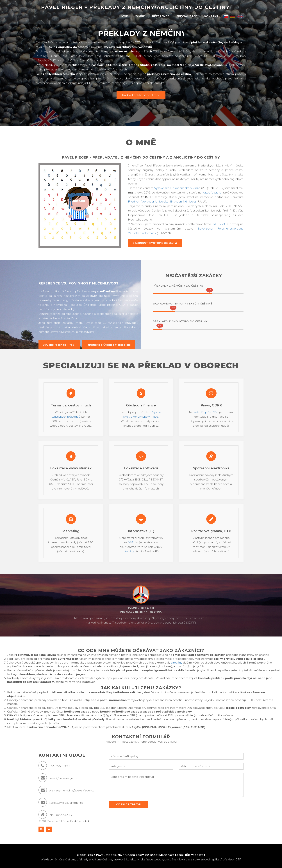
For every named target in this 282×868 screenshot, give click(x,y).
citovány (128, 551)
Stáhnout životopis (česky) (155, 243)
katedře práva (212, 192)
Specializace (187, 16)
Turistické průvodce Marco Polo (108, 345)
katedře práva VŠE (206, 412)
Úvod (124, 16)
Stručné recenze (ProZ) (59, 345)
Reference (161, 16)
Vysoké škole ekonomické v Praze (177, 188)
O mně (140, 16)
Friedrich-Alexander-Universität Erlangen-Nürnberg (162, 202)
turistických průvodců (66, 417)
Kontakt (211, 16)
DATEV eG (219, 224)
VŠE (131, 542)
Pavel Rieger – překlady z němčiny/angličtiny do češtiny (136, 7)
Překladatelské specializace (141, 95)
